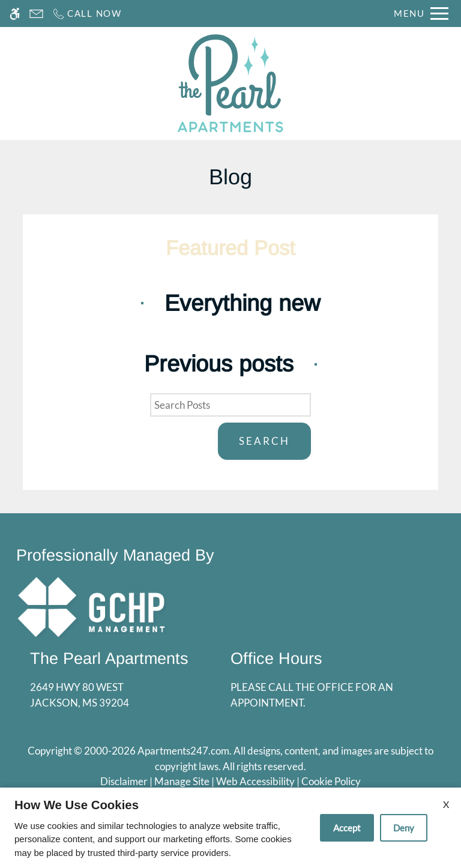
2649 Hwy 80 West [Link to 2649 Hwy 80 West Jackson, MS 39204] (109, 695)
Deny (404, 828)
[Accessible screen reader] (15, 14)
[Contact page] (36, 14)
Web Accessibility (255, 781)
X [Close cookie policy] (446, 804)
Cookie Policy (331, 781)
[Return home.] (230, 83)
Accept (347, 828)
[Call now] (87, 14)
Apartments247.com (183, 751)
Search (264, 441)
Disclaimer (124, 781)
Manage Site (182, 781)
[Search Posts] (230, 405)
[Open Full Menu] (421, 14)
